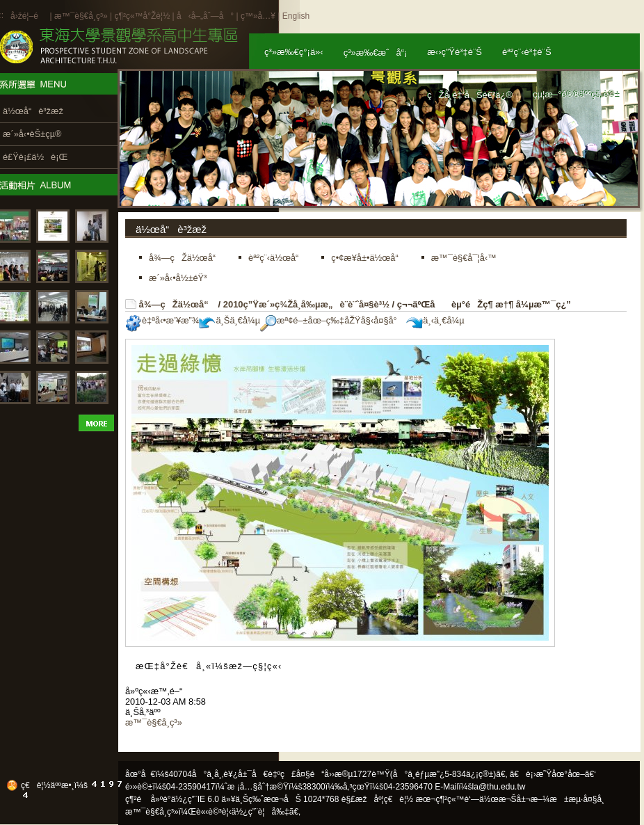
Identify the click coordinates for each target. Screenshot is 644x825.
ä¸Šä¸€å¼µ (230, 320)
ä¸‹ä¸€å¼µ (435, 320)
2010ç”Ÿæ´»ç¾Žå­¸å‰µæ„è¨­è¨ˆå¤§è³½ (306, 304)
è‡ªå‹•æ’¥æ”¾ (162, 320)
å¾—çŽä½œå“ (177, 304)
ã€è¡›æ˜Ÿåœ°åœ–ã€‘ (553, 774)
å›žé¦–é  (29, 16)
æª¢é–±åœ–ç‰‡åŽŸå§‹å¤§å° (332, 320)
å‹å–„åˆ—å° (205, 16)
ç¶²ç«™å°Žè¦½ (142, 16)
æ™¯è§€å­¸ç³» (82, 16)
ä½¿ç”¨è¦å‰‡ (260, 812)
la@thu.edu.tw (499, 787)
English (296, 16)
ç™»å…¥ (258, 16)
